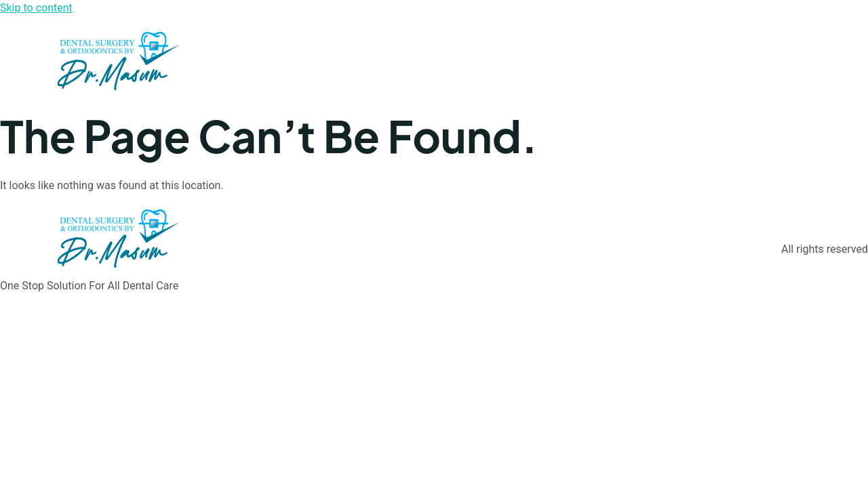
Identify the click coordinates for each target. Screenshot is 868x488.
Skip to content (36, 8)
